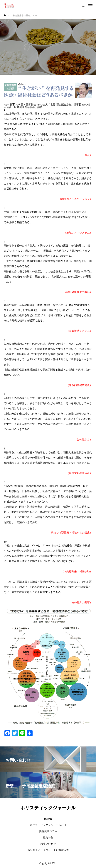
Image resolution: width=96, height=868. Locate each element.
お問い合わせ (48, 844)
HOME (48, 819)
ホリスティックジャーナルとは (48, 825)
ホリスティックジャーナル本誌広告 (48, 850)
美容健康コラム (48, 831)
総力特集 (48, 838)
